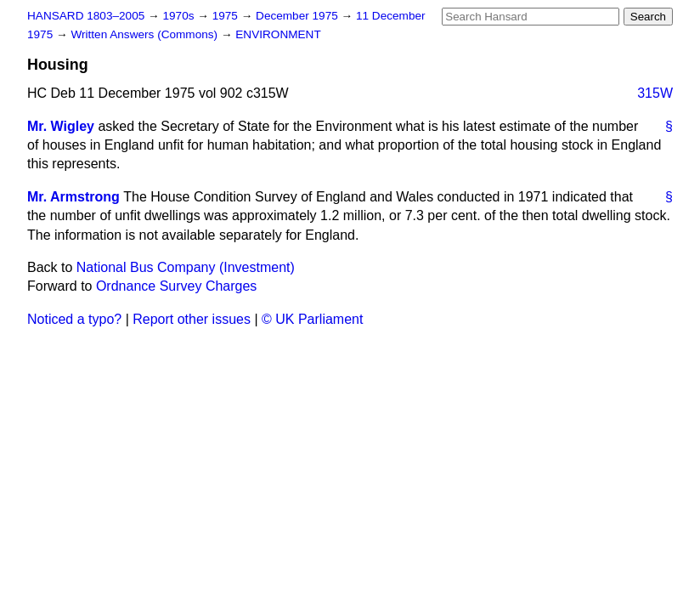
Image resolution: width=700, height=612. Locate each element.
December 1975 (299, 16)
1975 (227, 16)
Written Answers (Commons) (146, 34)
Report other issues (192, 319)
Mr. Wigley (61, 126)
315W (655, 93)
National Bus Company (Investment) (186, 267)
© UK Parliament (312, 319)
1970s (180, 16)
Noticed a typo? (74, 319)
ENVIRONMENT (278, 34)
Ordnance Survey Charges (176, 286)
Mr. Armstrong (73, 197)
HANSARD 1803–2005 (86, 16)
